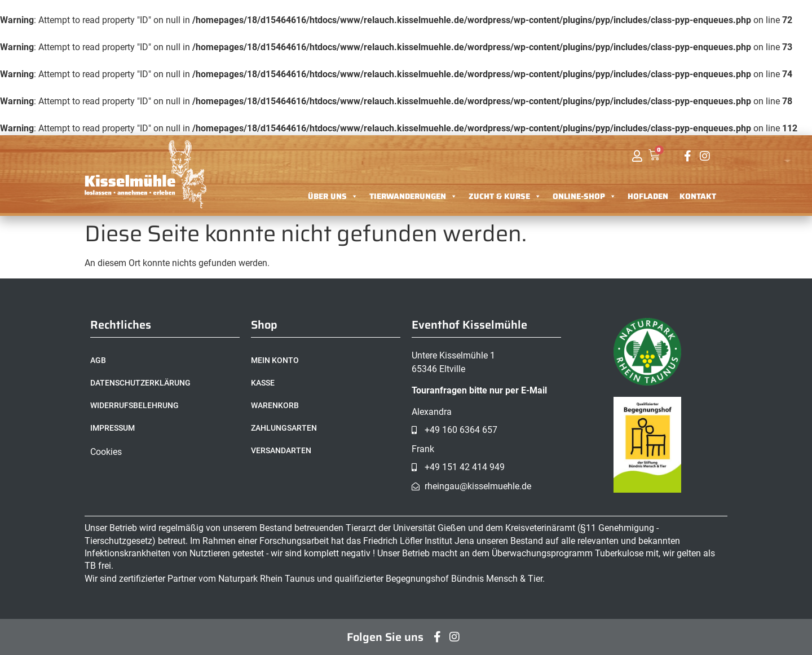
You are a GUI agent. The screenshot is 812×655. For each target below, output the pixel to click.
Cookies (106, 452)
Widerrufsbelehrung (134, 405)
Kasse (263, 383)
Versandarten (281, 450)
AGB (98, 360)
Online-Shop (584, 196)
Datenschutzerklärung (140, 383)
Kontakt (698, 196)
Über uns (333, 196)
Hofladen (648, 196)
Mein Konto (275, 360)
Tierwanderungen (413, 196)
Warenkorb (275, 405)
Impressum (112, 428)
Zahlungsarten (284, 428)
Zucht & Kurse (505, 196)
